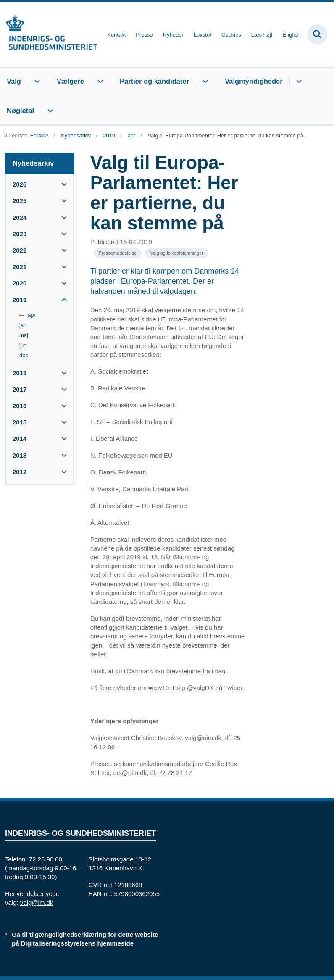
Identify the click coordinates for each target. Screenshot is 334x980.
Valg (14, 81)
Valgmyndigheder (254, 81)
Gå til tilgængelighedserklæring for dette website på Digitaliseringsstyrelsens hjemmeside (85, 939)
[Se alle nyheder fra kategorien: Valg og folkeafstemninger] (176, 253)
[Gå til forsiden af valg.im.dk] (49, 34)
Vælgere (70, 81)
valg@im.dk (37, 902)
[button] (62, 184)
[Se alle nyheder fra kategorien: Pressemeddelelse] (118, 253)
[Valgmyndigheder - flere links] (298, 82)
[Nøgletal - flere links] (49, 111)
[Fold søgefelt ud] (317, 34)
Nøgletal (20, 111)
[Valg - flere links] (36, 82)
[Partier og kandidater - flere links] (204, 82)
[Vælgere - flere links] (99, 82)
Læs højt (262, 35)
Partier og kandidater (154, 81)
